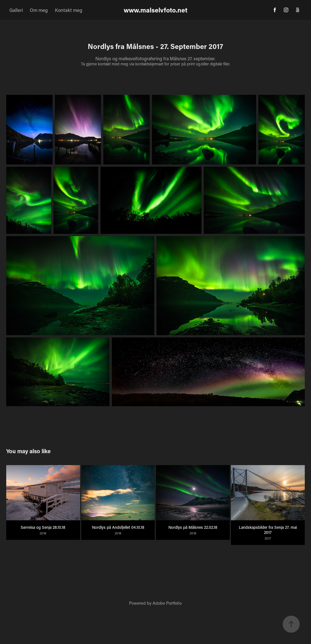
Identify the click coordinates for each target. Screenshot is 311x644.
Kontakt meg (69, 10)
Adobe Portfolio (167, 603)
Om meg (39, 10)
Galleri (16, 10)
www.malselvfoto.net (155, 10)
